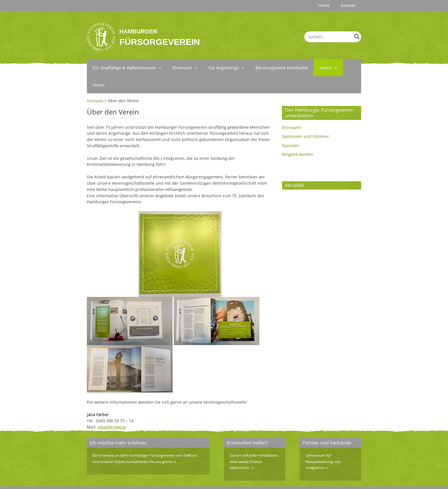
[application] (157, 68)
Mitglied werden (298, 137)
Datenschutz (334, 479)
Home (356, 479)
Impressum (307, 479)
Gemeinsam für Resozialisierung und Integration (326, 444)
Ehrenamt (291, 110)
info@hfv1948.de (114, 410)
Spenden (291, 128)
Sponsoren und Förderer (306, 119)
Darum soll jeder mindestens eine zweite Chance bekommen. (252, 444)
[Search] (357, 37)
